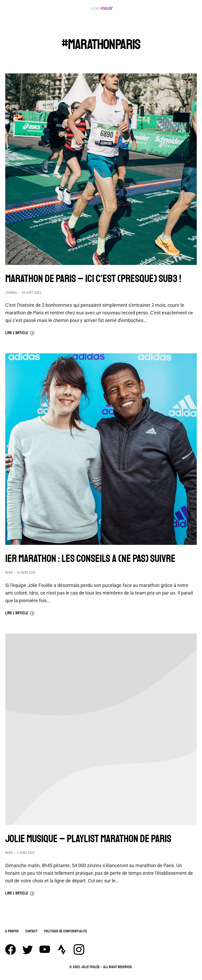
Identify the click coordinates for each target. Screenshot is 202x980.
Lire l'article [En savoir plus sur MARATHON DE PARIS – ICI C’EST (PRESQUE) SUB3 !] (20, 333)
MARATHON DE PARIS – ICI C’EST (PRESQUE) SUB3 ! (93, 279)
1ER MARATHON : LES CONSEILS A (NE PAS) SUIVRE (90, 559)
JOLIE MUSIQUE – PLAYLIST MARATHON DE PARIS (88, 839)
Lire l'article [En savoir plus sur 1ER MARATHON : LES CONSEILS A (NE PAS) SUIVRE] (20, 613)
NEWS (9, 573)
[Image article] (101, 169)
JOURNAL (12, 293)
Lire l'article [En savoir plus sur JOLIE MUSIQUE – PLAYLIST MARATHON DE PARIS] (20, 893)
